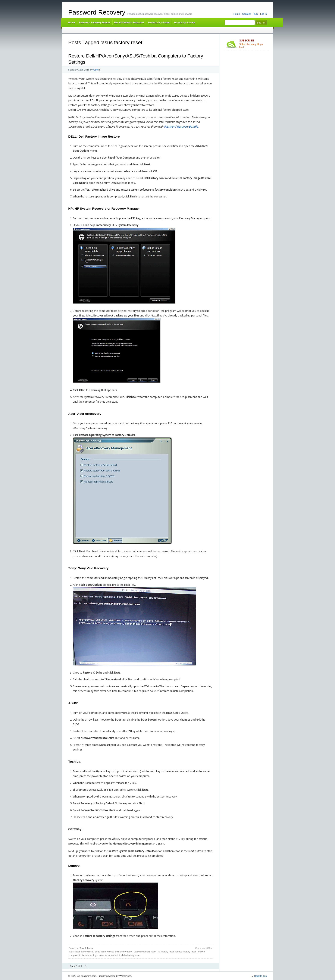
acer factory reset (84, 952)
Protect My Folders (184, 22)
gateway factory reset (145, 952)
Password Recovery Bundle (95, 22)
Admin (96, 70)
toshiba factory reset (130, 955)
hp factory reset (166, 952)
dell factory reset (124, 952)
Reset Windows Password (129, 22)
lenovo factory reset (186, 952)
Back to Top (260, 976)
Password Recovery (97, 12)
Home (237, 14)
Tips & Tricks (86, 948)
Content (246, 14)
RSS (255, 14)
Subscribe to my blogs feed (253, 44)
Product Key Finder (159, 22)
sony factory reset (108, 955)
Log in (264, 14)
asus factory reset (104, 952)
